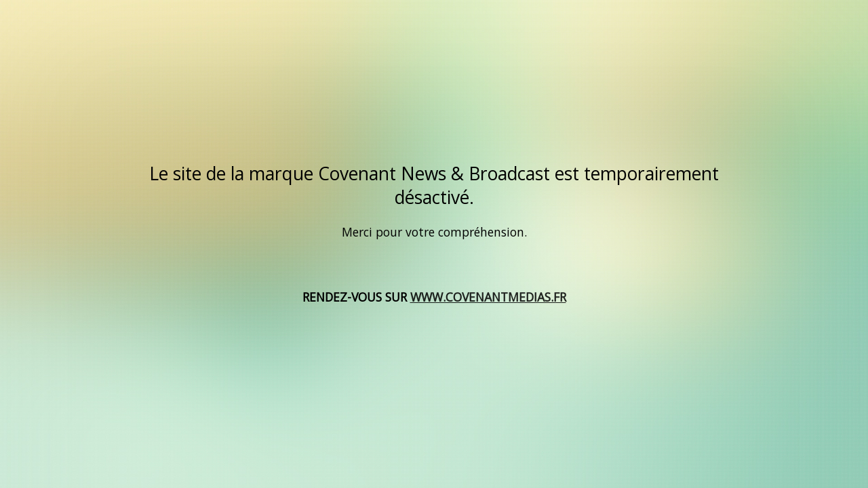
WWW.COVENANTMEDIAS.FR (488, 297)
